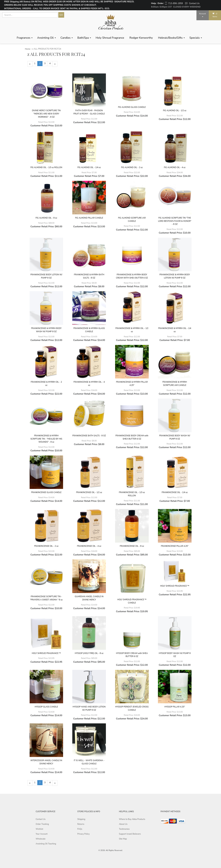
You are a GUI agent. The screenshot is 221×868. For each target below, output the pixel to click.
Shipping (81, 820)
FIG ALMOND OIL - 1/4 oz (89, 168)
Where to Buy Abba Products (132, 820)
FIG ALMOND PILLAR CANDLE (89, 218)
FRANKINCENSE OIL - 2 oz (46, 546)
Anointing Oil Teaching (46, 845)
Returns (81, 825)
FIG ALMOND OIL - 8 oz (46, 218)
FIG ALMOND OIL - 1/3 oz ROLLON (46, 168)
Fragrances (25, 38)
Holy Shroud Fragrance (110, 38)
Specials (196, 38)
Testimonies (124, 830)
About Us (123, 825)
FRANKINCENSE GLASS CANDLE (46, 493)
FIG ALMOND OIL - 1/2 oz (175, 111)
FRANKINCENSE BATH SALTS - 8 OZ (89, 436)
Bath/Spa (84, 38)
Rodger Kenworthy (141, 38)
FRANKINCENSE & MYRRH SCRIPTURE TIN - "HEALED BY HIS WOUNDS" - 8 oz (46, 439)
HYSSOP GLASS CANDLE (46, 707)
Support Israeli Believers (130, 835)
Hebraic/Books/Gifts (171, 38)
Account (202, 15)
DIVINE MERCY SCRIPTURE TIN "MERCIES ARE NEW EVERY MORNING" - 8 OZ (46, 114)
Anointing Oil (47, 38)
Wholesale (41, 840)
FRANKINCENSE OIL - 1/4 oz (175, 493)
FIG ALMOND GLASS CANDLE (132, 108)
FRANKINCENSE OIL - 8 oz (132, 546)
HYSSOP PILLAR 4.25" (175, 707)
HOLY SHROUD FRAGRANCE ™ (175, 586)
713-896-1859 (176, 3)
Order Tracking (42, 825)
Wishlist (40, 830)
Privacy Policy (83, 835)
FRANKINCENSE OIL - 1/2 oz (89, 493)
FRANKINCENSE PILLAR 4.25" (175, 546)
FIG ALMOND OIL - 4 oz (175, 168)
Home (28, 49)
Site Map (123, 840)
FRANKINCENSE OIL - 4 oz (89, 546)
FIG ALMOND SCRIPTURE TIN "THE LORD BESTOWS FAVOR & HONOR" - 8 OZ (175, 221)
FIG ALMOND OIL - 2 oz (132, 168)
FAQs (80, 830)
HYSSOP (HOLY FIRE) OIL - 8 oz (89, 654)
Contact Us (194, 3)
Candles (67, 38)
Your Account (42, 835)
